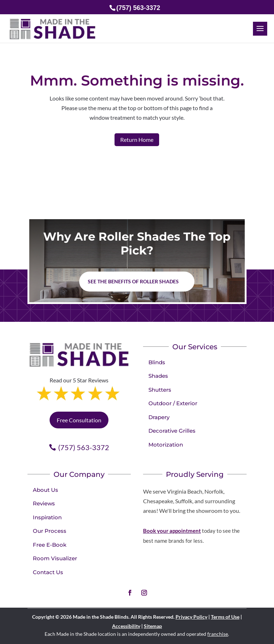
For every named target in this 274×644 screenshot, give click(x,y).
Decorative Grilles (172, 431)
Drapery (159, 417)
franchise (218, 634)
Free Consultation (79, 420)
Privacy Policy (191, 617)
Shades (158, 376)
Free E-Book (50, 545)
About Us (45, 490)
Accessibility (126, 626)
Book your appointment (172, 531)
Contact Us (48, 572)
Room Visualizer (55, 558)
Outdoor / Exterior (173, 403)
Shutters (160, 390)
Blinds (157, 362)
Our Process (50, 531)
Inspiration (47, 517)
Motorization (166, 445)
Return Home (137, 140)
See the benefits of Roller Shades (133, 281)
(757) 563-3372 (84, 447)
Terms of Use (225, 617)
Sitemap (153, 626)
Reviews (44, 503)
